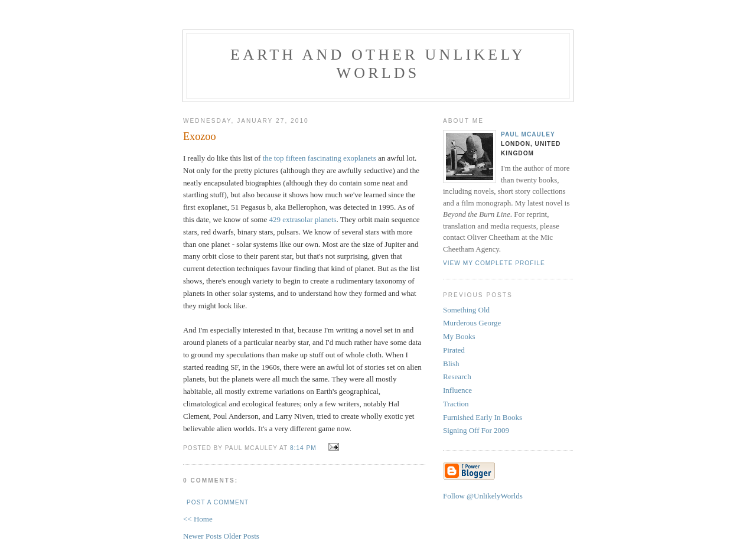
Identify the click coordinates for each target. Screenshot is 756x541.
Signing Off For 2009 (476, 430)
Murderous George (472, 323)
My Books (459, 336)
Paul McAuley (528, 134)
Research (457, 377)
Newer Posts (203, 536)
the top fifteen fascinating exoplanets (320, 158)
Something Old (466, 310)
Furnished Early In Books (483, 417)
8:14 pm (303, 448)
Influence (457, 390)
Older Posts (242, 536)
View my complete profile (494, 263)
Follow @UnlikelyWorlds (483, 496)
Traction (456, 404)
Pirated (454, 350)
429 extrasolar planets (303, 219)
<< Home (198, 519)
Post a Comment (218, 502)
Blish (451, 364)
